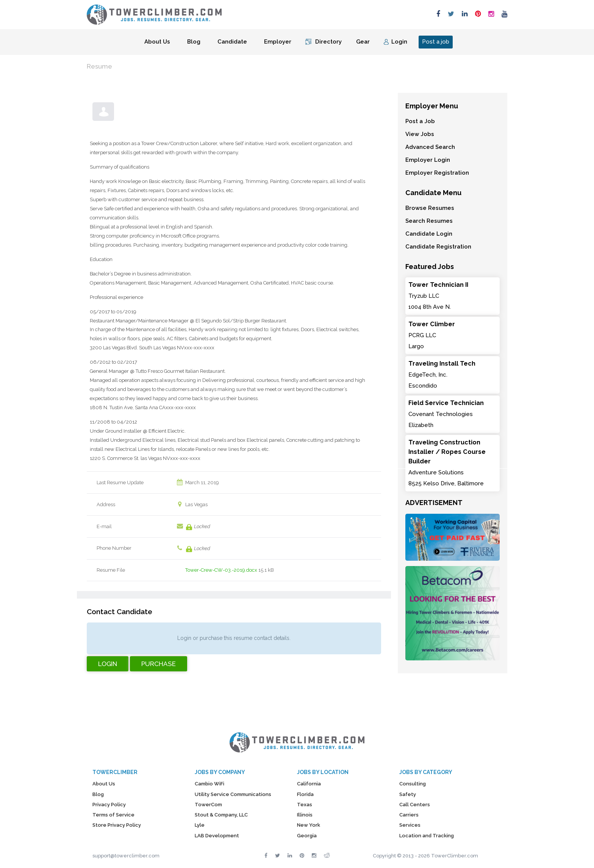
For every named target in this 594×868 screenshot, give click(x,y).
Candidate (232, 42)
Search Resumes (429, 221)
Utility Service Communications (233, 794)
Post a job (436, 42)
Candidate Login (429, 234)
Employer (278, 42)
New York (309, 825)
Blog (194, 42)
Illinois (305, 815)
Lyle (200, 825)
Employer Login (428, 160)
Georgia (307, 836)
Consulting (413, 784)
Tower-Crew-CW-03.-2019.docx (221, 570)
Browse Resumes (430, 208)
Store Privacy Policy (117, 825)
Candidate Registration (438, 247)
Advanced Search (430, 147)
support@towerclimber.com (126, 856)
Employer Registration (437, 173)
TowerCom (208, 805)
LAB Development (217, 836)
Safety (408, 794)
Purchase (159, 664)
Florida (305, 794)
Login (399, 42)
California (309, 784)
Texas (305, 805)
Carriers (409, 815)
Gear (363, 42)
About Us (157, 42)
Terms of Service (113, 815)
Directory (328, 42)
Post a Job (420, 121)
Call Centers (415, 805)
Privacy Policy (109, 805)
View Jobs (420, 134)
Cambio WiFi (209, 784)
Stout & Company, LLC (221, 815)
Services (410, 825)
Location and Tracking (427, 836)
